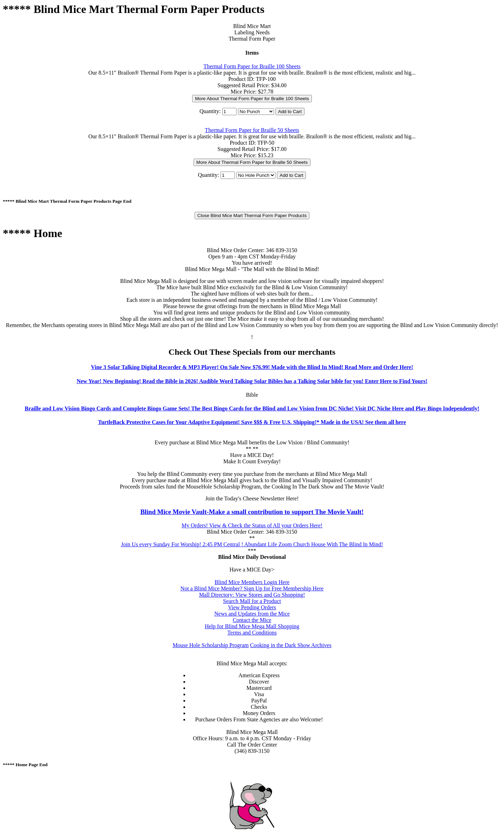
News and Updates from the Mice (252, 614)
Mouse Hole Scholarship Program (211, 645)
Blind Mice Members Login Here (252, 582)
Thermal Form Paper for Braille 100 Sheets (252, 66)
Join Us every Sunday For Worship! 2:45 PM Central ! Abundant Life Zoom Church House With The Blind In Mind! (252, 544)
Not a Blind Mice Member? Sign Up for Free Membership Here (252, 588)
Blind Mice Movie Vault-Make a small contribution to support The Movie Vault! (252, 512)
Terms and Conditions (252, 633)
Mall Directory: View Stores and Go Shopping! (252, 595)
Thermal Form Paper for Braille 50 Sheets (252, 130)
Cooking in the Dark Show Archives (290, 645)
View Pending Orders (252, 607)
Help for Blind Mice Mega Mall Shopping (252, 626)
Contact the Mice (252, 620)
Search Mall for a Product (252, 601)
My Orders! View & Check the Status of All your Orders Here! (252, 525)
